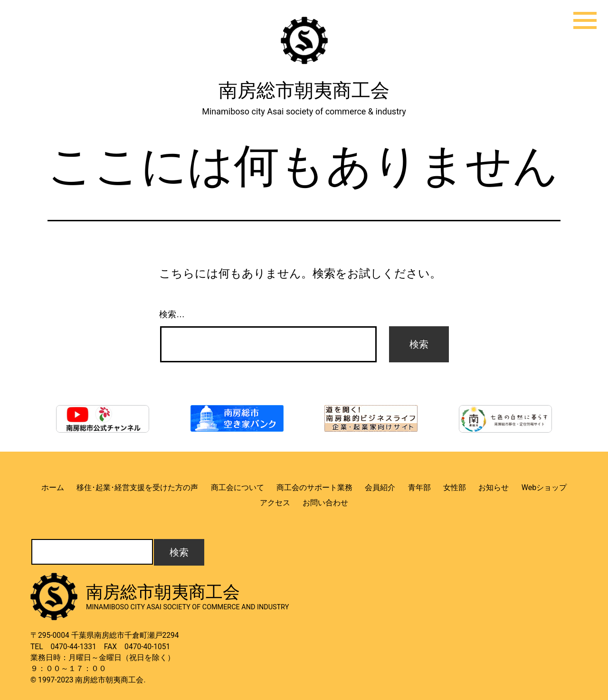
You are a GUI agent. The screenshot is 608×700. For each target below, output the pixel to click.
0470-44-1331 (74, 647)
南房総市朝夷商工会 (304, 90)
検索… (172, 314)
